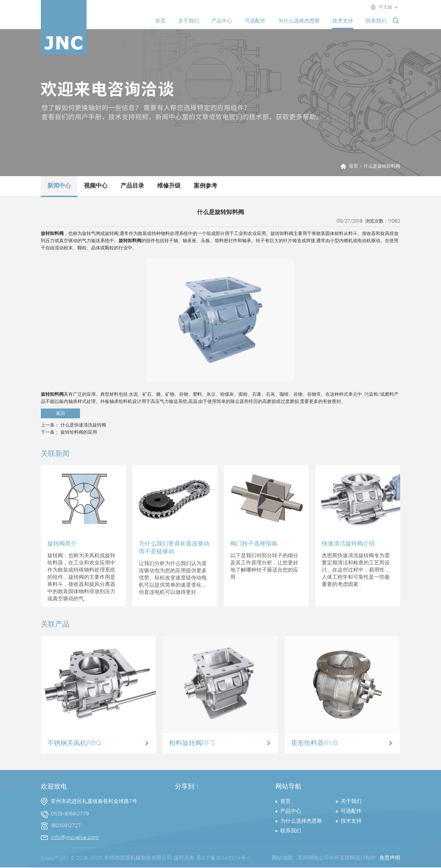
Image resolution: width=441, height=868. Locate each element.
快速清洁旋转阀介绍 (348, 544)
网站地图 (282, 858)
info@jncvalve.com (75, 837)
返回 (60, 413)
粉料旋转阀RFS (192, 743)
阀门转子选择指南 (254, 544)
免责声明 (390, 858)
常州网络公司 (313, 858)
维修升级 (169, 186)
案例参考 (205, 186)
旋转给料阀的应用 (79, 432)
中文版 (385, 7)
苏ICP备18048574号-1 (223, 858)
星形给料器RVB (314, 743)
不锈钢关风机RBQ (74, 743)
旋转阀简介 (62, 544)
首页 (353, 166)
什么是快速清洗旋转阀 (83, 425)
